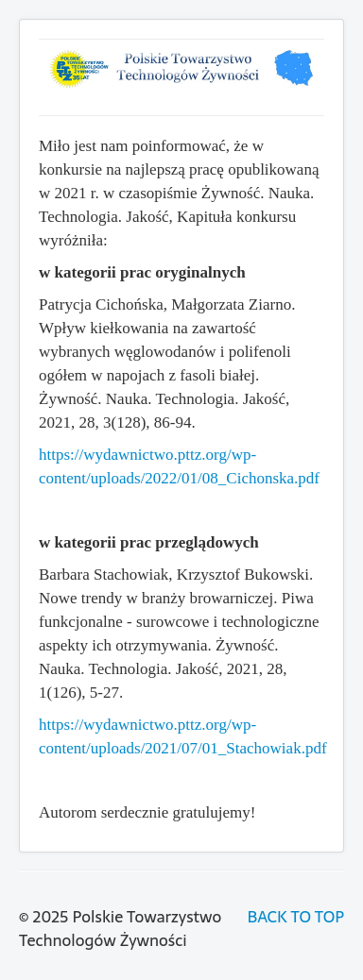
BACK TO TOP (296, 917)
